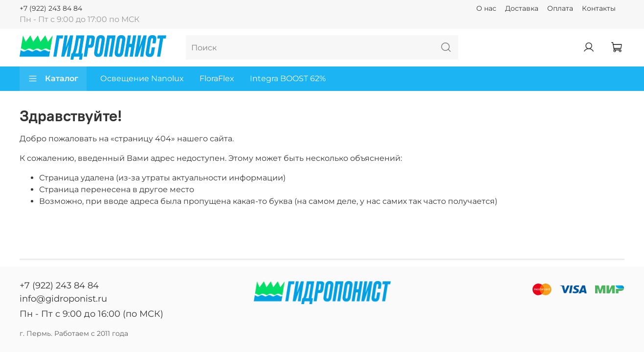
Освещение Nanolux (142, 78)
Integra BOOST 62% (288, 78)
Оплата (560, 8)
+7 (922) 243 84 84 (51, 8)
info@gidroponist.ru (63, 299)
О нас (486, 8)
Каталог (53, 79)
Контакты (599, 8)
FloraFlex (217, 78)
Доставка (522, 8)
